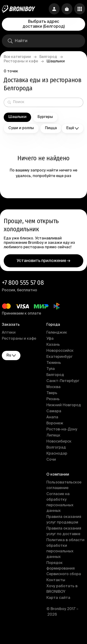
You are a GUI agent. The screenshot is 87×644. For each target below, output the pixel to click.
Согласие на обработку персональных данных (60, 503)
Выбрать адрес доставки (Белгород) (44, 24)
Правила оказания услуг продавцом (64, 520)
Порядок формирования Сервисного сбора (64, 569)
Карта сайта (58, 598)
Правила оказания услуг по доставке (64, 531)
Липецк (53, 436)
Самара (54, 411)
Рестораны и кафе (21, 61)
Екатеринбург (60, 357)
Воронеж (55, 423)
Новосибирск (59, 442)
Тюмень (54, 363)
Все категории (17, 57)
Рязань (53, 399)
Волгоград (56, 448)
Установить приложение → (43, 261)
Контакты (56, 580)
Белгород (48, 57)
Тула (51, 369)
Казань (53, 345)
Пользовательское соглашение (64, 485)
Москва (53, 387)
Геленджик (57, 333)
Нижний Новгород (64, 405)
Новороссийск (60, 351)
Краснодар (57, 454)
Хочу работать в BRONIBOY (62, 589)
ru (11, 356)
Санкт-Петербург (63, 381)
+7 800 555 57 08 (23, 283)
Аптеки (9, 333)
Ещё (72, 128)
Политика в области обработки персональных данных (65, 549)
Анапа (52, 417)
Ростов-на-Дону (62, 429)
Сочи (51, 460)
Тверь (52, 393)
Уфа (50, 339)
